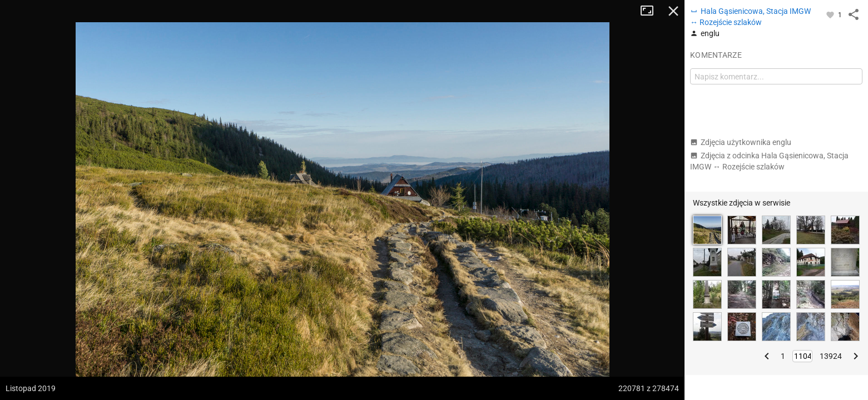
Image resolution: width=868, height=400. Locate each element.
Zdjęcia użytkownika (741, 142)
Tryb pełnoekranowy (651, 11)
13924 (831, 356)
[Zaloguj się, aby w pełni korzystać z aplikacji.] (831, 14)
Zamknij (673, 11)
